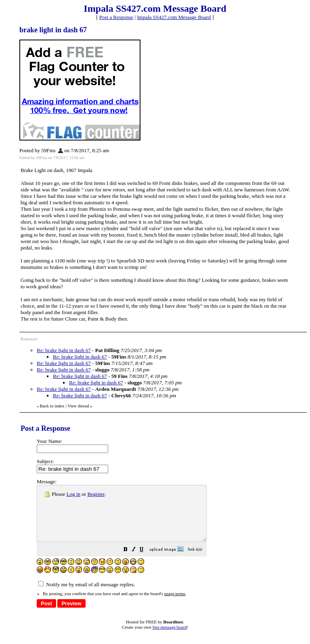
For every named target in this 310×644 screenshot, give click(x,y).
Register (96, 494)
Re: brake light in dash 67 (64, 350)
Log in (73, 494)
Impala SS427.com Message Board (174, 17)
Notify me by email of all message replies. (87, 595)
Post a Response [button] (116, 17)
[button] (146, 561)
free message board (170, 638)
